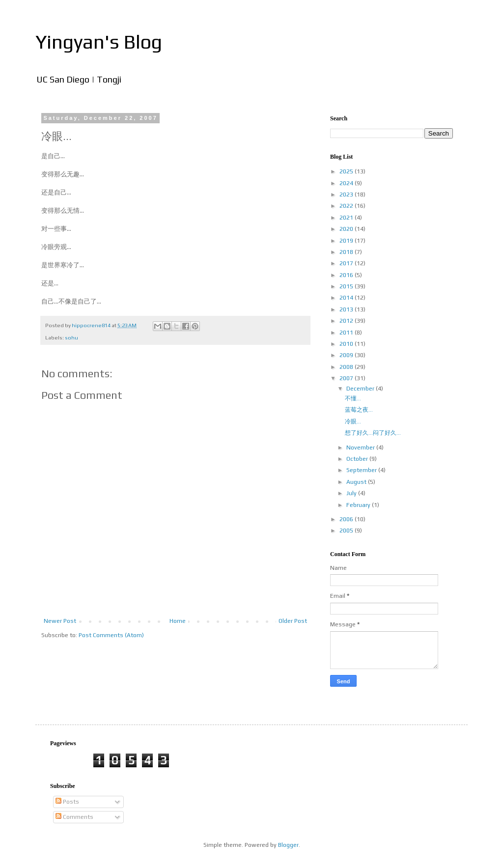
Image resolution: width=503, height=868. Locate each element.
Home (178, 621)
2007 (347, 378)
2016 (347, 275)
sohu (71, 337)
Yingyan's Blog (99, 42)
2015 (347, 286)
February (359, 505)
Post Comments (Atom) (111, 635)
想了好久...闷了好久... (373, 433)
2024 (347, 183)
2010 (347, 344)
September (362, 470)
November (361, 448)
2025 (347, 171)
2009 (347, 355)
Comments (74, 817)
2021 (347, 218)
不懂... (353, 398)
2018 (347, 252)
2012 (347, 321)
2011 (347, 333)
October (358, 459)
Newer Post (60, 621)
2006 (347, 519)
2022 (347, 206)
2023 (347, 195)
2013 (347, 309)
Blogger (288, 845)
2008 (347, 367)
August (357, 482)
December (361, 389)
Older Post (293, 621)
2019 (347, 241)
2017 (347, 263)
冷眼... (353, 421)
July (352, 493)
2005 (347, 531)
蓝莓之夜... (359, 410)
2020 (347, 229)
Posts (67, 802)
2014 (347, 298)
